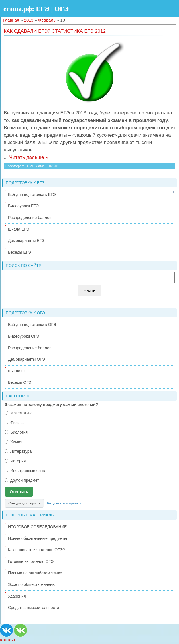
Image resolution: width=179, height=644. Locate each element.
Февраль (47, 20)
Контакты (9, 640)
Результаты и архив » (64, 503)
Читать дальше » (29, 157)
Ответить (19, 492)
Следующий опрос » (24, 503)
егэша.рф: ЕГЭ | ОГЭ (36, 9)
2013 (29, 20)
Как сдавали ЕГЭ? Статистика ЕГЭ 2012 (55, 31)
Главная (11, 20)
